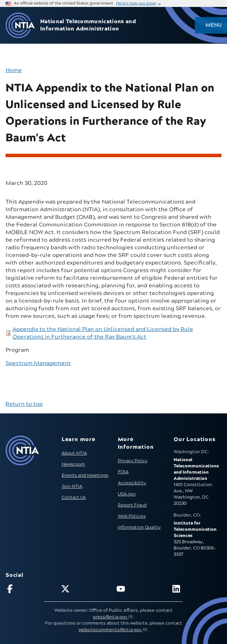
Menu (213, 25)
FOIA (123, 472)
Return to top (24, 404)
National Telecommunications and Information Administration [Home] (88, 25)
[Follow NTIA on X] (86, 590)
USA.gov (127, 494)
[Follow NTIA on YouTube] (141, 590)
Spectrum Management (38, 363)
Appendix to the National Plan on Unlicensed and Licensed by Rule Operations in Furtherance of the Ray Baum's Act (103, 333)
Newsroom (73, 464)
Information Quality (139, 527)
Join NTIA (72, 486)
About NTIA (74, 453)
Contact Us (74, 498)
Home (14, 70)
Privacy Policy (133, 461)
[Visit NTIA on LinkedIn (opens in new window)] (197, 590)
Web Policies (132, 516)
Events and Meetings (85, 475)
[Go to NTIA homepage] (20, 25)
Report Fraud (132, 505)
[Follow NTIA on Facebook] (30, 590)
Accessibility (132, 483)
